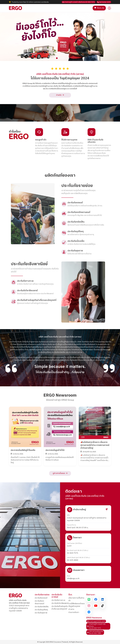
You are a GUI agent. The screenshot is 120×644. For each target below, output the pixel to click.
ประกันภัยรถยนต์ (41, 598)
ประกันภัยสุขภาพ (41, 613)
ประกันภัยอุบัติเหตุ (41, 610)
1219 (104, 2)
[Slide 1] (57, 58)
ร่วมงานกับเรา (74, 612)
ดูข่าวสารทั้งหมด (60, 473)
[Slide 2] (60, 58)
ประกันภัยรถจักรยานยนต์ (39, 602)
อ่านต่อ (60, 95)
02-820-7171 (79, 2)
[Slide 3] (63, 58)
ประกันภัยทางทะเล (58, 600)
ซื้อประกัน (99, 8)
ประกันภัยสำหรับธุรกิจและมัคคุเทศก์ (60, 608)
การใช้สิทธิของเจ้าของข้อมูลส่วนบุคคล (77, 605)
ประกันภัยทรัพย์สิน (42, 607)
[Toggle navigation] (109, 8)
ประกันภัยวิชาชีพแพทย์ (60, 603)
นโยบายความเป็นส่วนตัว (76, 599)
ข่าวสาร (71, 609)
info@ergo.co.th (73, 579)
